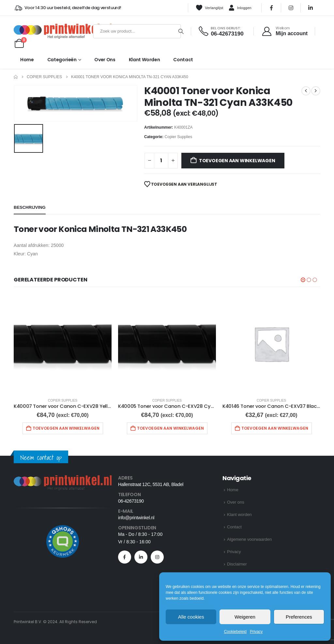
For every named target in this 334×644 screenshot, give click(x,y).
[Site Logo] (52, 31)
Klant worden (144, 60)
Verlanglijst (209, 8)
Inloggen (240, 8)
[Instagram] (291, 8)
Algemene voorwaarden (249, 539)
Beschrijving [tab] (30, 207)
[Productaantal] (161, 161)
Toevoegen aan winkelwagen (237, 161)
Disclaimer (237, 564)
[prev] (306, 91)
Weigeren (245, 617)
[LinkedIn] (311, 8)
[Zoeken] (181, 31)
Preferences (299, 617)
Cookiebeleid (235, 632)
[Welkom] (285, 31)
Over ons (105, 60)
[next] (316, 91)
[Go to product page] (63, 344)
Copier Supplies (179, 137)
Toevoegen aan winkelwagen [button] (66, 428)
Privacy (256, 632)
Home (27, 60)
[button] (303, 280)
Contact (183, 60)
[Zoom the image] (63, 479)
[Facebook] (271, 8)
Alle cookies (191, 617)
